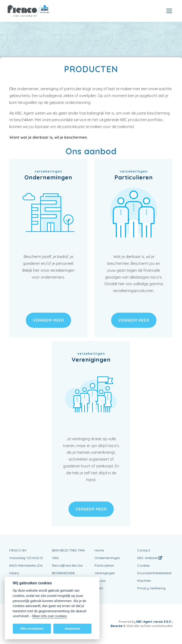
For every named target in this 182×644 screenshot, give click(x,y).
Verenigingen (105, 573)
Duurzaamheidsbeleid (154, 573)
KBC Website (150, 558)
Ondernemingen (107, 558)
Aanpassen (72, 628)
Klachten (144, 581)
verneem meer (48, 320)
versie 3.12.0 (163, 622)
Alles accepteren (32, 628)
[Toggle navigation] (169, 11)
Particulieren (104, 565)
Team (99, 588)
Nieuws (100, 581)
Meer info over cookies (49, 616)
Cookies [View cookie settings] (143, 565)
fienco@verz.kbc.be (67, 565)
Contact (144, 550)
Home (99, 550)
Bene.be (117, 626)
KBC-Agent (144, 622)
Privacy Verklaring (151, 588)
